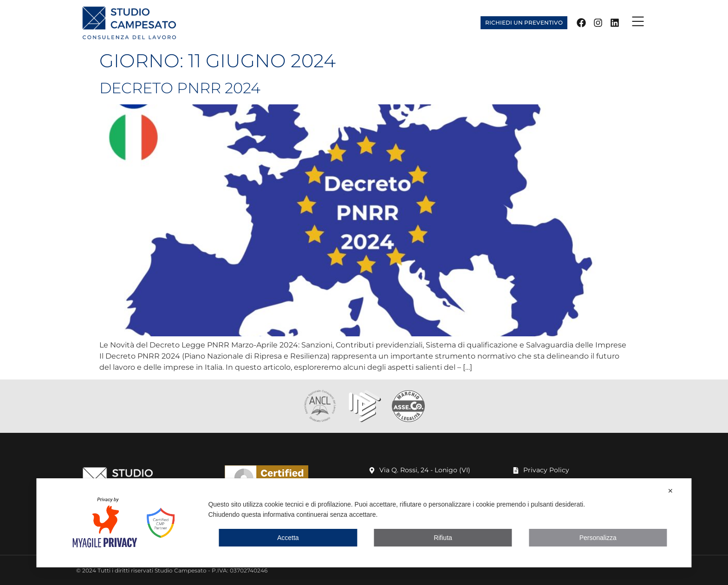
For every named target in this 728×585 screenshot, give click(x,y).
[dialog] (364, 523)
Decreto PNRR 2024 (180, 88)
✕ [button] (670, 491)
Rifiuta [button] (443, 538)
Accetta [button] (288, 538)
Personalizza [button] (598, 538)
